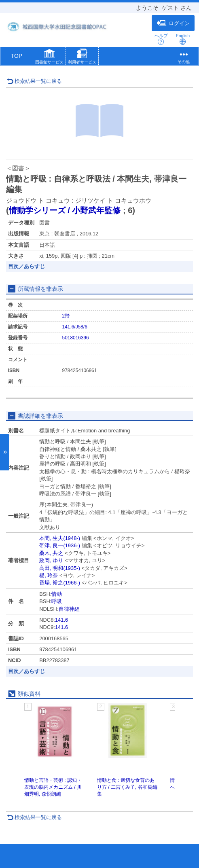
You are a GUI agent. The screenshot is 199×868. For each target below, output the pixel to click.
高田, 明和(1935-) (60, 568)
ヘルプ (161, 39)
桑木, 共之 (51, 553)
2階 (66, 316)
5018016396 (76, 338)
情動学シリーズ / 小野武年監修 (65, 210)
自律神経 (69, 609)
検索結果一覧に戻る (34, 81)
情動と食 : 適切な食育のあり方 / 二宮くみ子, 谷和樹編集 (127, 787)
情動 (57, 594)
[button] (49, 57)
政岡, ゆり (51, 560)
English (183, 39)
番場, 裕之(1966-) (60, 583)
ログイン (173, 23)
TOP (17, 56)
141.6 (61, 620)
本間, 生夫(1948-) (60, 538)
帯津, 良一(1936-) (60, 545)
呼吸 (57, 601)
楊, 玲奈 (49, 575)
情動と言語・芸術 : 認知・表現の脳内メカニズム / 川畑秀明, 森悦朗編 (53, 787)
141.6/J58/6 (75, 327)
